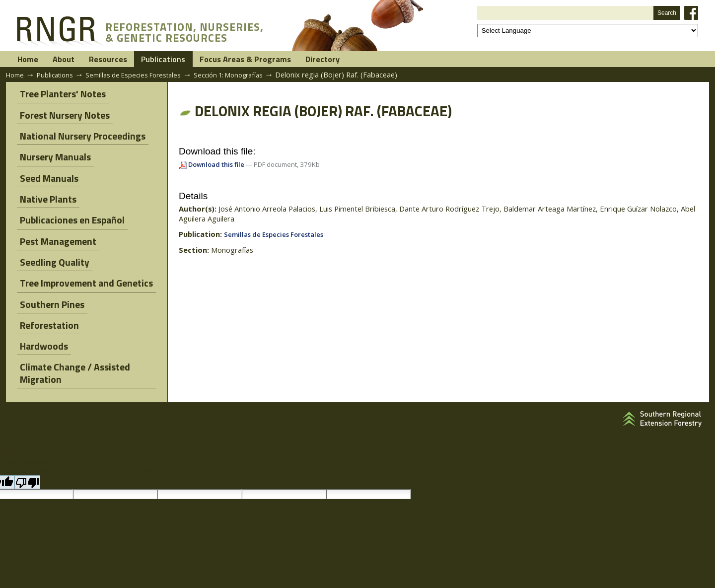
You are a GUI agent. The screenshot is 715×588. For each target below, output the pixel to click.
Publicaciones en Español (69, 207)
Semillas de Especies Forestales (143, 75)
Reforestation (46, 300)
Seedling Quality (52, 244)
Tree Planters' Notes (60, 96)
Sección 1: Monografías (247, 75)
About (88, 60)
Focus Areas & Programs (323, 60)
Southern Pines (49, 281)
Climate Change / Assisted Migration (72, 343)
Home (36, 60)
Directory (420, 60)
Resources (149, 60)
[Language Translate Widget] (588, 31)
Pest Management (55, 225)
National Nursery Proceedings (80, 132)
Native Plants (45, 188)
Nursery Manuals (52, 151)
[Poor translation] (27, 449)
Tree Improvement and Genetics (83, 262)
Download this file (217, 165)
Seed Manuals (46, 170)
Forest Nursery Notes (62, 114)
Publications (221, 60)
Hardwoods (41, 318)
